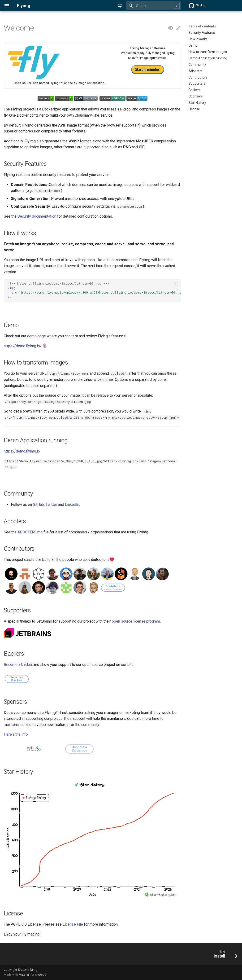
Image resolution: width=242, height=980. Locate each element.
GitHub (38, 504)
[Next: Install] (224, 955)
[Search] (153, 6)
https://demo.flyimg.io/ (23, 346)
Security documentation (37, 216)
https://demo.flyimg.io (22, 451)
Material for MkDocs (32, 975)
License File (73, 924)
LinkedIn (72, 504)
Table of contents (202, 26)
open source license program (136, 621)
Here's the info (16, 734)
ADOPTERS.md (30, 532)
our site (127, 665)
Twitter (51, 504)
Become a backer (18, 665)
